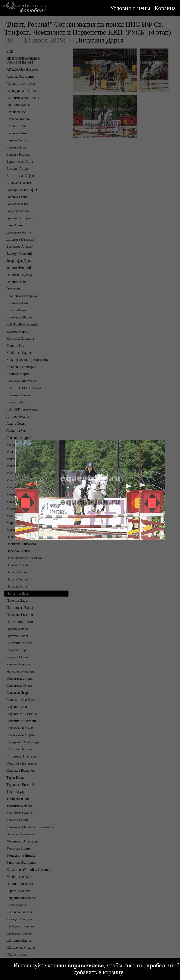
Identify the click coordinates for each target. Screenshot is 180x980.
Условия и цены (130, 8)
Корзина (165, 8)
